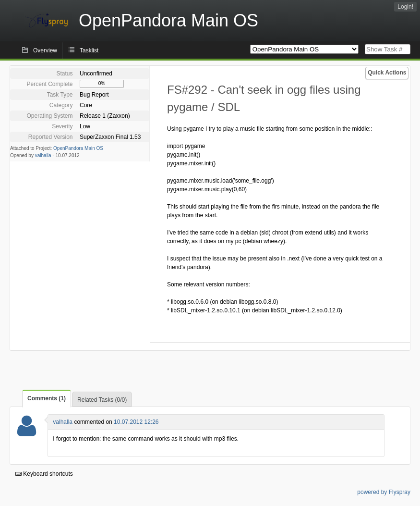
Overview (45, 50)
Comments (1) (47, 398)
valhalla (43, 155)
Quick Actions (387, 73)
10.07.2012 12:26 (136, 422)
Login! (405, 7)
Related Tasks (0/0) (102, 400)
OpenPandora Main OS (78, 148)
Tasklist (89, 50)
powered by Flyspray (384, 492)
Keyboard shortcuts (44, 474)
